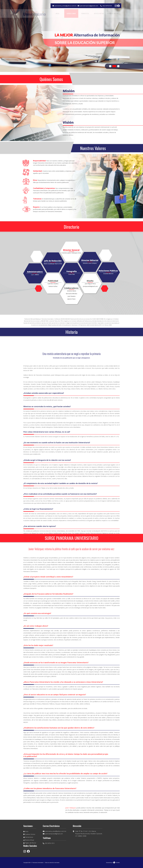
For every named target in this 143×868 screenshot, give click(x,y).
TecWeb (118, 863)
